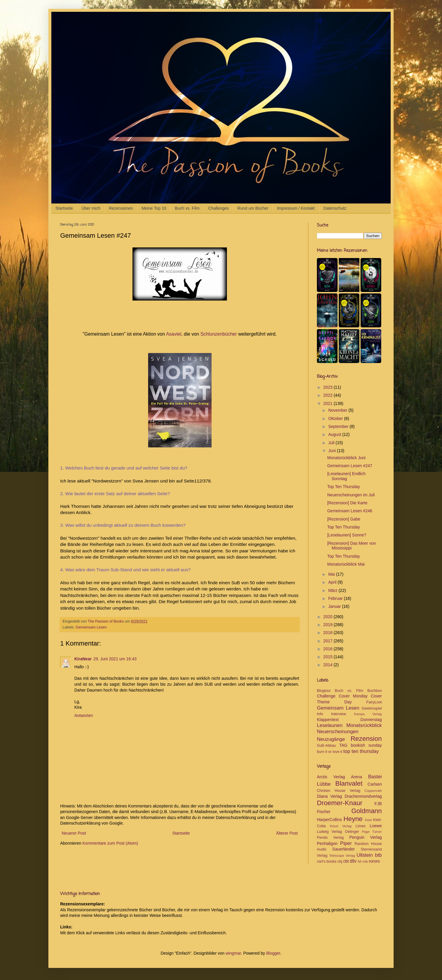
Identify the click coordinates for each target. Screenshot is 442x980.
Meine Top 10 (154, 208)
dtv (353, 861)
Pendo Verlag (330, 838)
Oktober (336, 418)
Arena (357, 777)
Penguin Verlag (366, 837)
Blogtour (324, 691)
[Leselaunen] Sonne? (347, 535)
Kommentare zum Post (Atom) (110, 843)
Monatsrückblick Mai (346, 564)
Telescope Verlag (342, 856)
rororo (374, 861)
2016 (329, 649)
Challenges (219, 208)
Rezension (366, 739)
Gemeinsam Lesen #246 (350, 511)
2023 (329, 387)
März (333, 590)
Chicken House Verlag (339, 791)
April (333, 582)
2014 (329, 665)
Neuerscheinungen (338, 732)
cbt (346, 861)
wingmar (233, 953)
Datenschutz (335, 208)
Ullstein (365, 855)
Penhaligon (327, 843)
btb (378, 855)
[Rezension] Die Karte (347, 503)
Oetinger (352, 832)
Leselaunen (330, 725)
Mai (332, 574)
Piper (346, 843)
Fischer (324, 812)
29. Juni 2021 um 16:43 (115, 659)
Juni (333, 451)
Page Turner (372, 832)
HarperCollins (329, 820)
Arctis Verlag (331, 777)
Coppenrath (373, 791)
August (335, 434)
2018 (329, 633)
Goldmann (367, 811)
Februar (336, 598)
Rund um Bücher (253, 208)
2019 (329, 625)
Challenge (326, 696)
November (338, 410)
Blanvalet (349, 783)
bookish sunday (366, 745)
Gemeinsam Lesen (91, 627)
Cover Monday (353, 696)
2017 (329, 641)
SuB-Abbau (326, 746)
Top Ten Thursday (344, 487)
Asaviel (174, 334)
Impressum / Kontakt (296, 208)
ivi (360, 861)
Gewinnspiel (372, 708)
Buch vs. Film (187, 208)
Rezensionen (121, 208)
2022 (329, 395)
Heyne (353, 819)
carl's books (327, 861)
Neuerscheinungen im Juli (351, 495)
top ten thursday (361, 751)
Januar (335, 606)
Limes (361, 826)
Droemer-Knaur (340, 803)
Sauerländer (343, 849)
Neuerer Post (74, 833)
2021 (329, 403)
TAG (343, 745)
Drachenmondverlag (363, 796)
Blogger (273, 953)
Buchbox (375, 691)
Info (320, 714)
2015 (329, 657)
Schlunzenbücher (219, 334)
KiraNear (83, 659)
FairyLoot (374, 702)
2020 (329, 617)
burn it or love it (330, 752)
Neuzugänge (331, 739)
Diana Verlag (329, 796)
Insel (368, 820)
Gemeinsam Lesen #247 (350, 466)
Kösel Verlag (341, 826)
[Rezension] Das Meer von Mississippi (352, 546)
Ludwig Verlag (329, 832)
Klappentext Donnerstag (349, 720)
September (339, 426)
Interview (338, 714)
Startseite (64, 208)
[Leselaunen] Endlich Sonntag (346, 476)
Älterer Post (287, 833)
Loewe (376, 826)
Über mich (91, 208)
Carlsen (375, 784)
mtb (365, 861)
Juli (332, 443)
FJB (378, 804)
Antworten (84, 715)
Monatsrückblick (364, 725)
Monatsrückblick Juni (346, 458)
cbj (340, 861)
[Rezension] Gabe (344, 519)
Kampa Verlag (368, 714)
